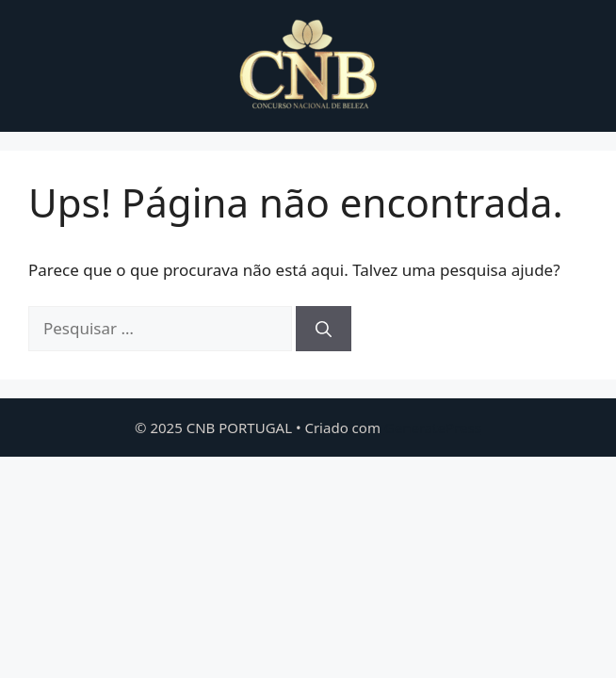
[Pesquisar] (324, 329)
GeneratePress (433, 428)
